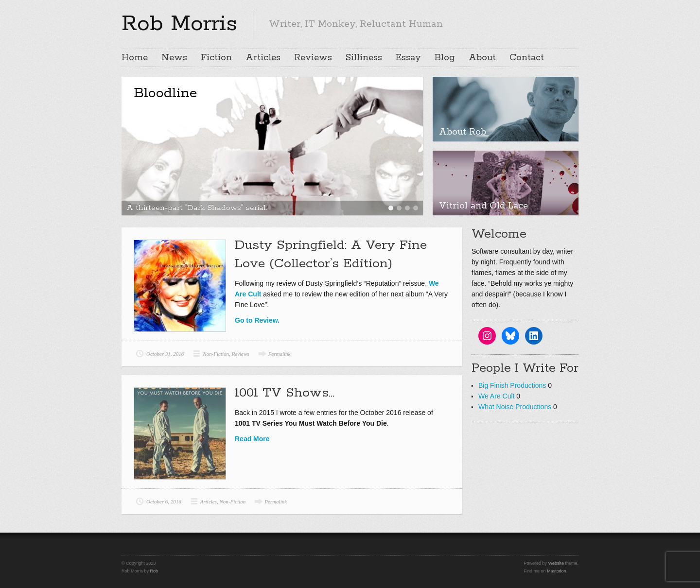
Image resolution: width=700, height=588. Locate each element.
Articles (263, 58)
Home (135, 58)
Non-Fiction (216, 354)
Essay (408, 58)
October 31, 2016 (165, 354)
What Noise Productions (515, 407)
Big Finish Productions (512, 385)
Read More (252, 439)
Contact (527, 58)
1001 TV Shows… (285, 393)
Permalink (280, 354)
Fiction (216, 58)
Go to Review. (257, 320)
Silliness (364, 58)
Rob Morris (179, 24)
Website (556, 563)
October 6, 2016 (164, 502)
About (482, 58)
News (174, 58)
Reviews (313, 58)
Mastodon (557, 571)
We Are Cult (496, 396)
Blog (445, 58)
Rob (154, 571)
